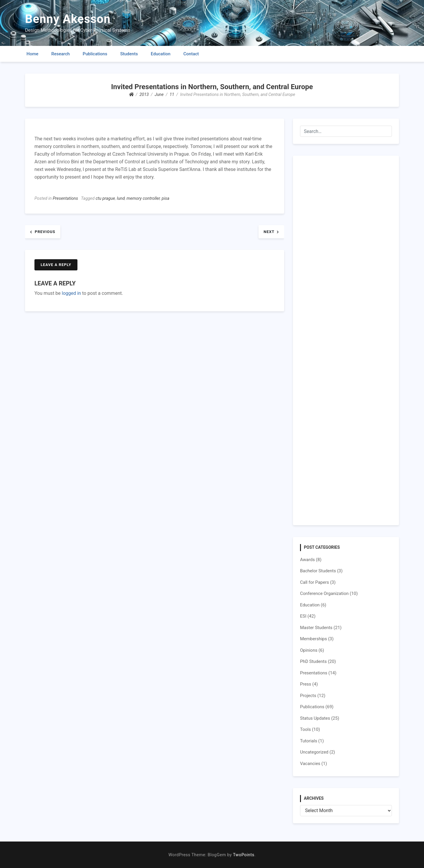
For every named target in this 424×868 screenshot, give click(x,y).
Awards (307, 560)
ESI (303, 616)
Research (61, 54)
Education (161, 54)
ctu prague (105, 198)
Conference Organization (324, 593)
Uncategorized (314, 752)
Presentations (65, 198)
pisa (165, 198)
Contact (191, 54)
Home (32, 54)
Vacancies (310, 764)
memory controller (143, 198)
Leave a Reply (56, 265)
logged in (71, 293)
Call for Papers (314, 582)
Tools (305, 729)
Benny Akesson (68, 19)
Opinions (309, 650)
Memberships (313, 639)
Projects (308, 696)
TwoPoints (244, 855)
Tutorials (309, 741)
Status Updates (315, 718)
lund (121, 198)
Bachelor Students (318, 571)
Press (306, 684)
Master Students (316, 628)
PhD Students (313, 661)
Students (129, 54)
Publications (95, 54)
